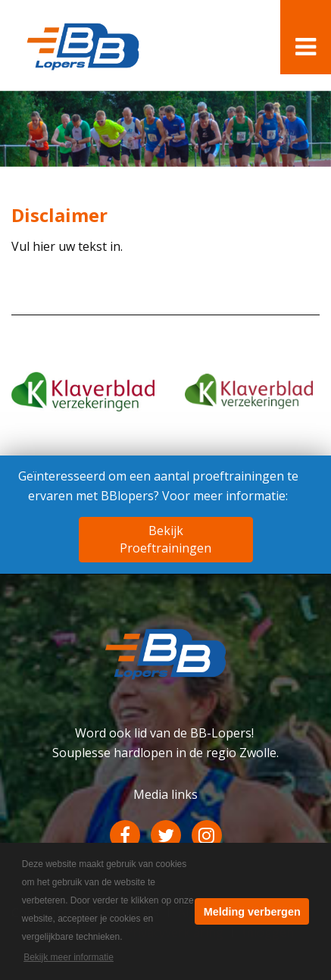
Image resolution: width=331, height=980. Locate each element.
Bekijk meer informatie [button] (69, 957)
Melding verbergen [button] (252, 912)
